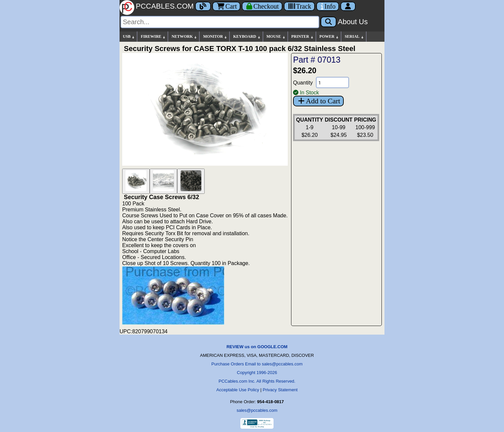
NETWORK (184, 37)
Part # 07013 (317, 60)
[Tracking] (299, 6)
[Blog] (203, 6)
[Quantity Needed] (332, 82)
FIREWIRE (153, 37)
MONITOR (215, 37)
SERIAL (354, 37)
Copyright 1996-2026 (257, 373)
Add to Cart (318, 101)
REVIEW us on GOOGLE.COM (257, 347)
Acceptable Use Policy (238, 390)
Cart (226, 6)
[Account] (348, 6)
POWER (329, 37)
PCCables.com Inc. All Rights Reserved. (257, 381)
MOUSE (276, 37)
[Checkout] (262, 6)
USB (129, 37)
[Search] (220, 22)
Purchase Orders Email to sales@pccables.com (257, 364)
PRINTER (303, 37)
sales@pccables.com (257, 410)
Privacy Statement (280, 390)
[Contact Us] (328, 6)
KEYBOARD (247, 37)
